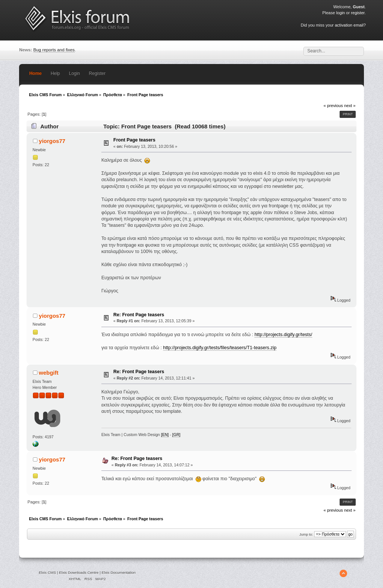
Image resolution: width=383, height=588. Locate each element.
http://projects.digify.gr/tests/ (283, 335)
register (358, 13)
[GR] (176, 435)
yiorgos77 (52, 141)
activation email (349, 25)
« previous (333, 106)
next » (350, 106)
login (341, 13)
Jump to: (306, 534)
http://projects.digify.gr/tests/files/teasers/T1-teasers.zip (220, 348)
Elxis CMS (48, 572)
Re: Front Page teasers (139, 315)
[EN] (165, 435)
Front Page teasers (134, 140)
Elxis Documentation (119, 572)
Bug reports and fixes (54, 50)
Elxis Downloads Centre (79, 572)
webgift (49, 373)
